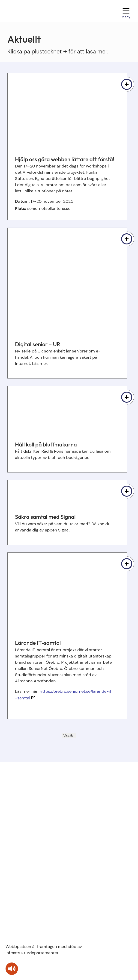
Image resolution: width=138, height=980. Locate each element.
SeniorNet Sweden (23, 845)
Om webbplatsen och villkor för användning (47, 856)
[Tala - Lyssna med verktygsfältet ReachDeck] (12, 969)
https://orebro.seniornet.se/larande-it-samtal (63, 695)
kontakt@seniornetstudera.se (34, 799)
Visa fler (69, 735)
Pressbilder (16, 866)
